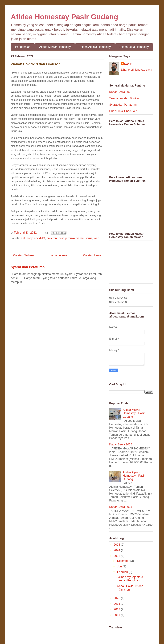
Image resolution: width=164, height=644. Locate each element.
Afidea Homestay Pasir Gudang (64, 17)
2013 (117, 604)
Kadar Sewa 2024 (121, 507)
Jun (120, 566)
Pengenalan (23, 47)
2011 (117, 615)
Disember (124, 561)
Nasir (128, 64)
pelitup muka (67, 238)
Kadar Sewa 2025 (121, 92)
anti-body (27, 238)
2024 (117, 550)
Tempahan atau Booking (125, 98)
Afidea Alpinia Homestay (95, 47)
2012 (117, 609)
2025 (117, 545)
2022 (117, 556)
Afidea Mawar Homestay (55, 47)
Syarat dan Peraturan (28, 267)
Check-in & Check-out (123, 111)
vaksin (80, 238)
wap (96, 238)
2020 (117, 598)
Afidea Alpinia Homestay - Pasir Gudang (134, 476)
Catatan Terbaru (23, 255)
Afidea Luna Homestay (134, 47)
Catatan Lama (92, 255)
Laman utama (58, 255)
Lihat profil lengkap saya (137, 70)
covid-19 (40, 238)
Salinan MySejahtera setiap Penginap (130, 579)
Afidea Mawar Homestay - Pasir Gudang (134, 413)
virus (89, 238)
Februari (123, 572)
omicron (52, 238)
